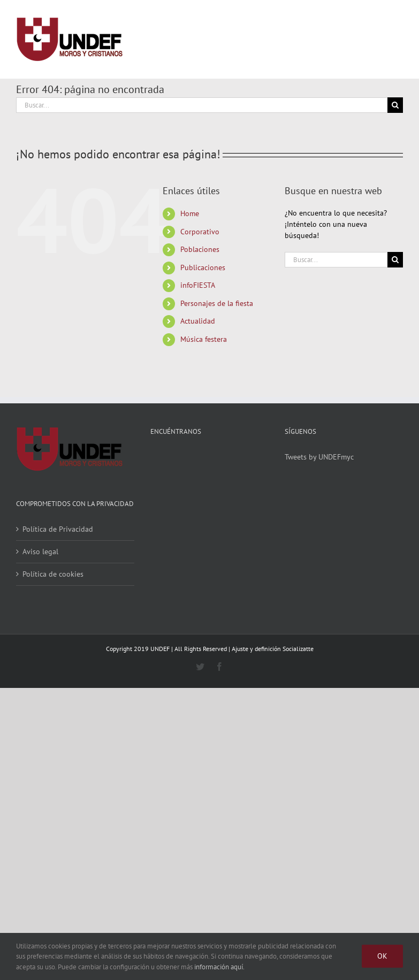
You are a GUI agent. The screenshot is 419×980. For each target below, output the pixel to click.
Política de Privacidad (58, 529)
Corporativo (200, 232)
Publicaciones (203, 267)
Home (190, 213)
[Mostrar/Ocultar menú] (395, 40)
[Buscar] (395, 105)
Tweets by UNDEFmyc (319, 457)
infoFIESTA (198, 285)
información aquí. (219, 967)
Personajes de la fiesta (217, 303)
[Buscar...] (202, 105)
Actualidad (198, 321)
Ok (382, 956)
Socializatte (298, 649)
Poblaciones (200, 249)
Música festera (204, 339)
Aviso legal (40, 552)
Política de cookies (53, 574)
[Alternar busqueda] (356, 39)
